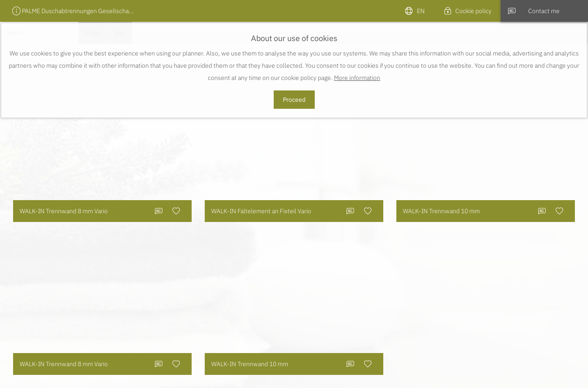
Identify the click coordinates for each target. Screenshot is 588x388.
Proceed (294, 100)
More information (357, 78)
